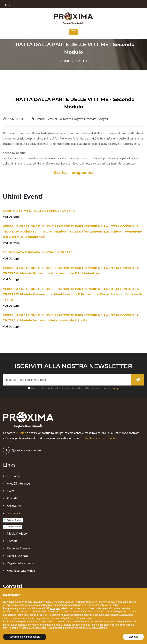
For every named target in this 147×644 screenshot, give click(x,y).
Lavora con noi (17, 556)
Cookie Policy (14, 527)
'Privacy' (114, 388)
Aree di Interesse (18, 483)
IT (8, 5)
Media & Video (17, 533)
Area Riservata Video (21, 570)
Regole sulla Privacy (20, 563)
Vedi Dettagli (12, 217)
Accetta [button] (133, 637)
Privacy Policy (14, 520)
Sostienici (13, 513)
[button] (142, 594)
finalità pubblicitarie (71, 615)
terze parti (55, 608)
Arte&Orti (14, 506)
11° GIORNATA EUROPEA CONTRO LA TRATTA (38, 252)
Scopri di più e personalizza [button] (25, 637)
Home (65, 61)
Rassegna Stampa (19, 548)
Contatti (12, 541)
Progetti (12, 498)
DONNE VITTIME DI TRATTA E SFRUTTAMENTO (39, 211)
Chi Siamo (13, 476)
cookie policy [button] (112, 605)
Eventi (81, 61)
